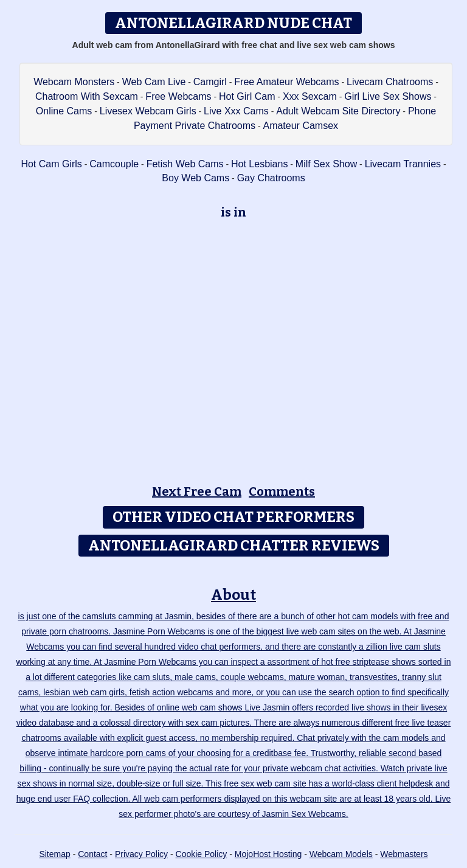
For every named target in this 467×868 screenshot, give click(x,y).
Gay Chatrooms (271, 178)
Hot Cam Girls (51, 164)
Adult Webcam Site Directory (338, 111)
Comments (282, 491)
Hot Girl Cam (247, 96)
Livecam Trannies (403, 164)
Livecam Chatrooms (390, 82)
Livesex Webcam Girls (148, 111)
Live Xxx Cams (236, 111)
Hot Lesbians (259, 164)
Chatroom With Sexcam (87, 96)
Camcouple (114, 164)
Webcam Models (341, 854)
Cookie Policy (202, 854)
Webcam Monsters (74, 82)
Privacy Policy (141, 854)
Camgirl (210, 82)
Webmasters (404, 854)
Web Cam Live (154, 82)
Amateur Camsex (300, 126)
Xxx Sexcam (310, 96)
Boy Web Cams (195, 178)
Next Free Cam (197, 491)
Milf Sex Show (326, 164)
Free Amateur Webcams (286, 82)
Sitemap (54, 854)
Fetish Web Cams (185, 164)
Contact (92, 854)
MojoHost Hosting (268, 854)
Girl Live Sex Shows (388, 96)
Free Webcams (178, 96)
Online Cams (64, 111)
